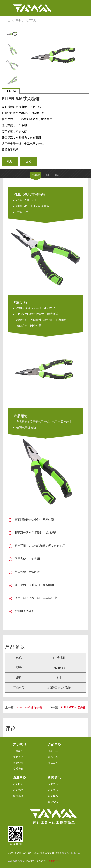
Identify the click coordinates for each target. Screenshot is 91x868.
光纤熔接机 (54, 861)
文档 (29, 161)
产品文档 (18, 790)
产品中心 (18, 20)
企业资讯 (53, 784)
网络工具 (53, 757)
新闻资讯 (54, 777)
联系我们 (18, 769)
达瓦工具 (32, 8)
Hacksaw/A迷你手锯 (29, 707)
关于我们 (19, 744)
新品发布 (53, 796)
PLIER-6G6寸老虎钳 (73, 707)
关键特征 (36, 175)
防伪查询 (18, 763)
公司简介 (18, 751)
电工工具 (31, 20)
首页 (9, 21)
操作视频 (18, 796)
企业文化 (18, 757)
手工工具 (53, 763)
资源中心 (19, 777)
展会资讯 (53, 802)
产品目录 (18, 784)
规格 (47, 175)
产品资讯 (53, 790)
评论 (57, 175)
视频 (10, 161)
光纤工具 (53, 751)
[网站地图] (30, 861)
